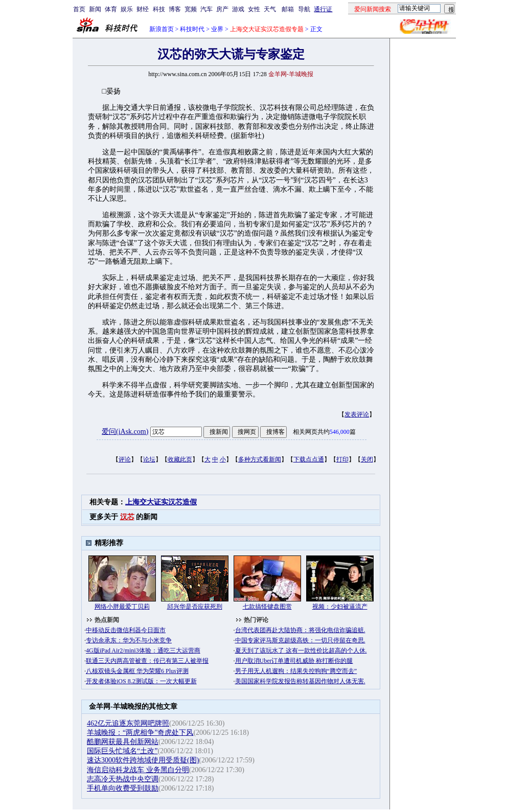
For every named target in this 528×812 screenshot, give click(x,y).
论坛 (149, 459)
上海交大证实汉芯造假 (161, 502)
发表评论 (357, 414)
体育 (111, 9)
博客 (175, 9)
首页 (79, 9)
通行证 (323, 9)
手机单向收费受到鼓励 (123, 788)
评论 (125, 459)
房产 (222, 9)
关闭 (367, 459)
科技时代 (192, 29)
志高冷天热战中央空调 (123, 779)
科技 (159, 9)
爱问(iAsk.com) (125, 432)
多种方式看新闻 (260, 459)
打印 (342, 459)
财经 (143, 9)
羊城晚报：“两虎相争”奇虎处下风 (140, 733)
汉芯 (127, 517)
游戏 (238, 9)
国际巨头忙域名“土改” (122, 751)
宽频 (191, 9)
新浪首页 (162, 29)
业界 (217, 29)
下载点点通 (309, 459)
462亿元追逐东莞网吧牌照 (128, 723)
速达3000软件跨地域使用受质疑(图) (143, 760)
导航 (304, 9)
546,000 (340, 432)
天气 (270, 9)
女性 (254, 9)
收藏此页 (180, 459)
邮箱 (288, 9)
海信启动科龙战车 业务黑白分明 (138, 770)
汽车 (206, 9)
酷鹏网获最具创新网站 (123, 742)
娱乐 (127, 9)
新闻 (95, 9)
